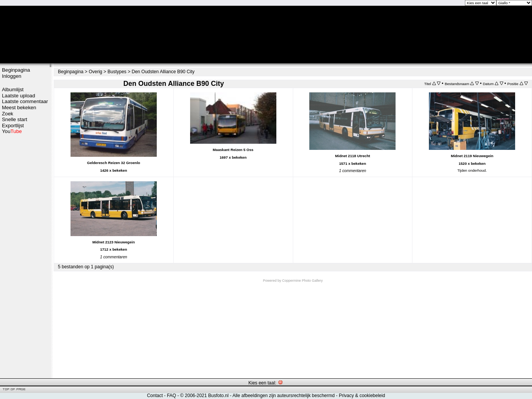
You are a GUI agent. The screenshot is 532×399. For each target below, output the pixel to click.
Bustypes (117, 72)
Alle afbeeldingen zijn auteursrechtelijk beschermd (283, 396)
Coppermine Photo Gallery (302, 281)
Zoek (7, 114)
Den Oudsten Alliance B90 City (163, 72)
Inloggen (12, 76)
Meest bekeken (19, 108)
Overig (95, 72)
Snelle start (15, 119)
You (12, 131)
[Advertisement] (25, 256)
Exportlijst (13, 126)
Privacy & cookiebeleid (362, 396)
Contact (155, 396)
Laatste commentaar (25, 101)
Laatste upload (19, 96)
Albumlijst (13, 89)
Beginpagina (16, 70)
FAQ (171, 396)
